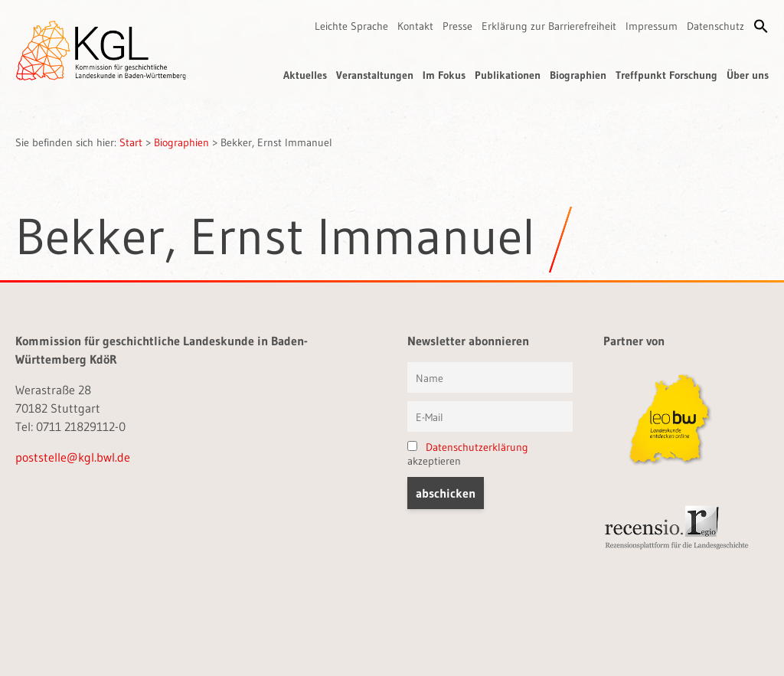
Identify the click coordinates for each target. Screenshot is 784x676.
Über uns (748, 75)
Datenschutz (715, 26)
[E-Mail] (490, 416)
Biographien (578, 75)
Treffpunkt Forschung (666, 75)
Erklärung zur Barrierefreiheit (549, 26)
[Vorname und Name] (490, 377)
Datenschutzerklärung (477, 447)
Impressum (652, 26)
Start (131, 142)
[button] (761, 26)
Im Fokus (444, 75)
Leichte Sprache (351, 26)
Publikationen (508, 75)
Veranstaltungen (375, 75)
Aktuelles (305, 75)
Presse (457, 26)
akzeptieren (468, 454)
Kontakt (415, 26)
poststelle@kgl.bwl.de (73, 457)
